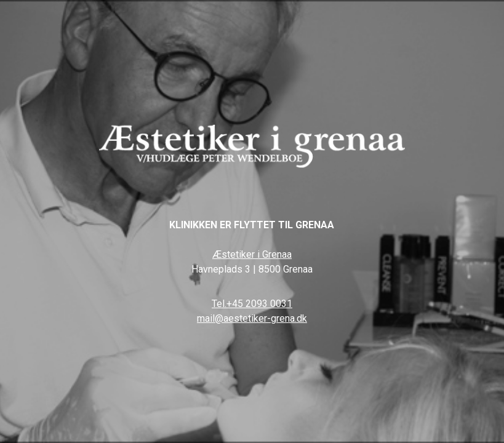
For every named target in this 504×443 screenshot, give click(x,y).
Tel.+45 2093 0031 (252, 304)
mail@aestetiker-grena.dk (252, 318)
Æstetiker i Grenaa (252, 254)
